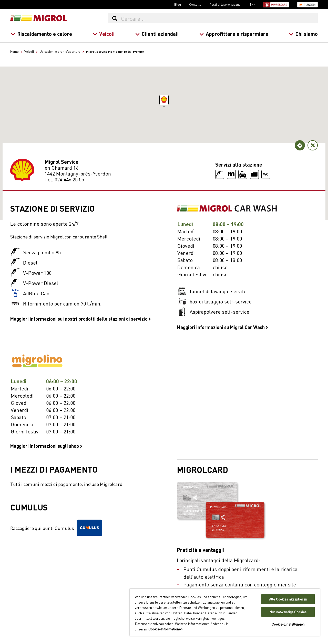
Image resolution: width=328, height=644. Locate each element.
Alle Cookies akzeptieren (288, 599)
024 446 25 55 (69, 179)
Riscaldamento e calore (41, 34)
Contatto (195, 4)
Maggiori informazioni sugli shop (46, 446)
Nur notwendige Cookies (288, 612)
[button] (164, 100)
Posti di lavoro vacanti (225, 4)
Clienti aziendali (157, 34)
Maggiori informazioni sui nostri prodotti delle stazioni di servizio (81, 319)
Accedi (311, 5)
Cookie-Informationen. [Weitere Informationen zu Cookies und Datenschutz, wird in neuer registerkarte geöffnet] (166, 629)
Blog (178, 4)
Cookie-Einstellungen (288, 624)
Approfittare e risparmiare (234, 34)
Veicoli (104, 34)
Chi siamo (303, 34)
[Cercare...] (219, 18)
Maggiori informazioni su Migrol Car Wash (222, 327)
